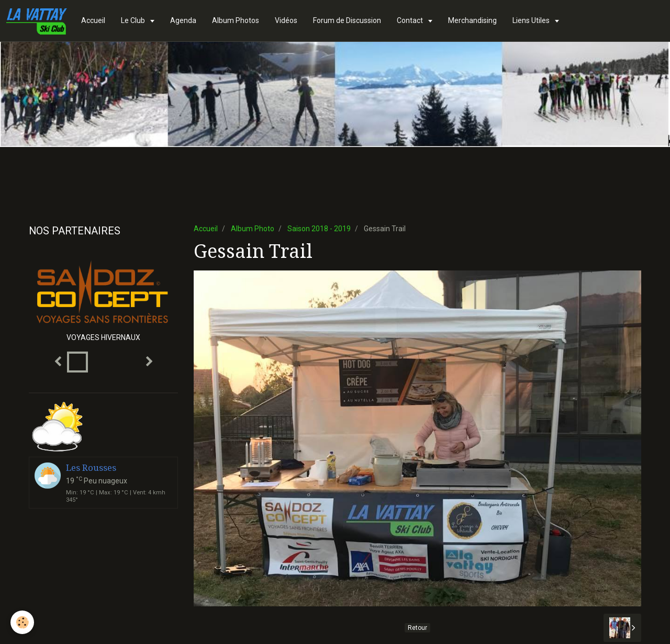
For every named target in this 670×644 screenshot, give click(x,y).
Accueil (93, 20)
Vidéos (286, 20)
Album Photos (236, 20)
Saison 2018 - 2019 (319, 229)
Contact (411, 20)
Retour (417, 628)
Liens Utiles (532, 20)
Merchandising (472, 20)
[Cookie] (22, 622)
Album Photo (253, 229)
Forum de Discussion (347, 20)
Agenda (183, 20)
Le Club (134, 20)
